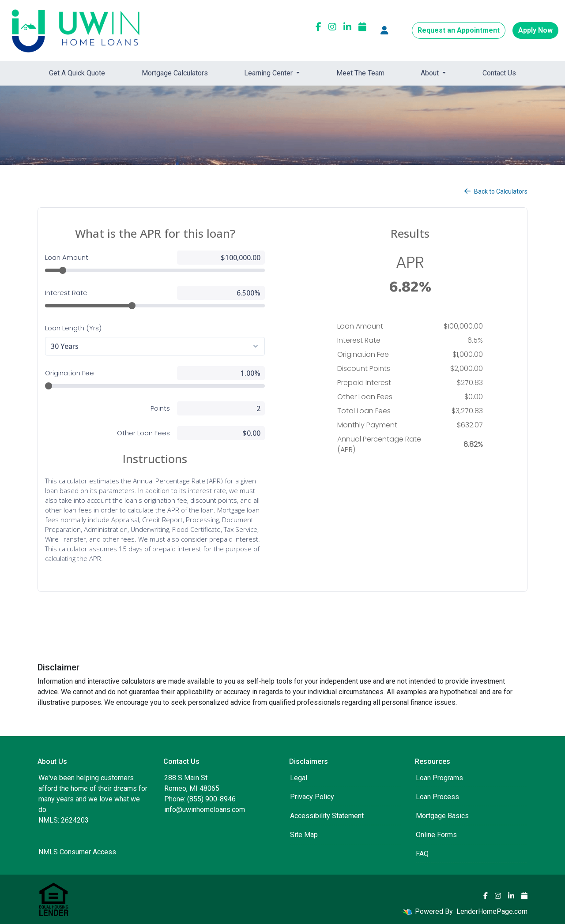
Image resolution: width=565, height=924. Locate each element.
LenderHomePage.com (492, 911)
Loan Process (437, 797)
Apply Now (535, 30)
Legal (299, 778)
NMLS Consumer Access (77, 852)
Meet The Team (360, 73)
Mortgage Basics (442, 816)
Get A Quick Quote (77, 73)
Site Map (304, 835)
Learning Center (269, 73)
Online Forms (436, 835)
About (431, 73)
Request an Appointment (459, 30)
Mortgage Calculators (175, 73)
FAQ (422, 854)
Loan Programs (439, 778)
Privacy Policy (312, 797)
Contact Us (499, 73)
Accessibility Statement (327, 816)
